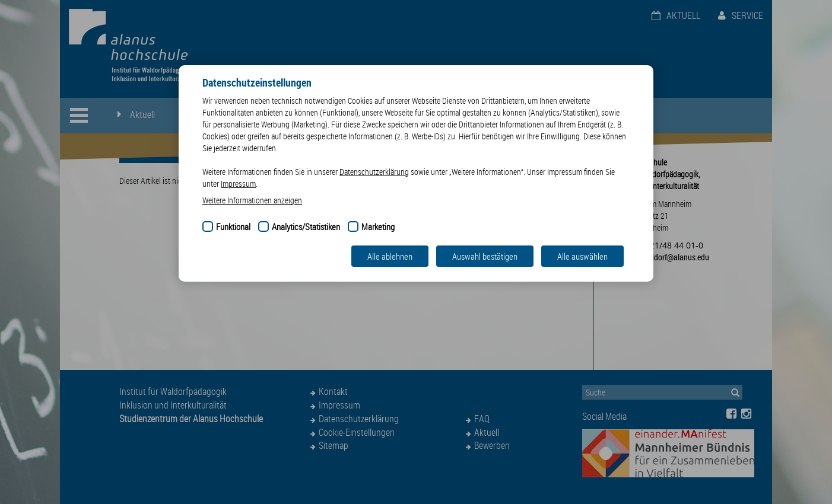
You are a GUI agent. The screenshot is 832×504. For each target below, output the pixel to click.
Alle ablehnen (390, 256)
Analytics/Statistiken (306, 227)
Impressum (238, 184)
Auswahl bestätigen (485, 256)
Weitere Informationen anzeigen (252, 200)
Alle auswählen (582, 256)
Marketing (378, 227)
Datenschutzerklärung (374, 172)
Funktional (233, 227)
